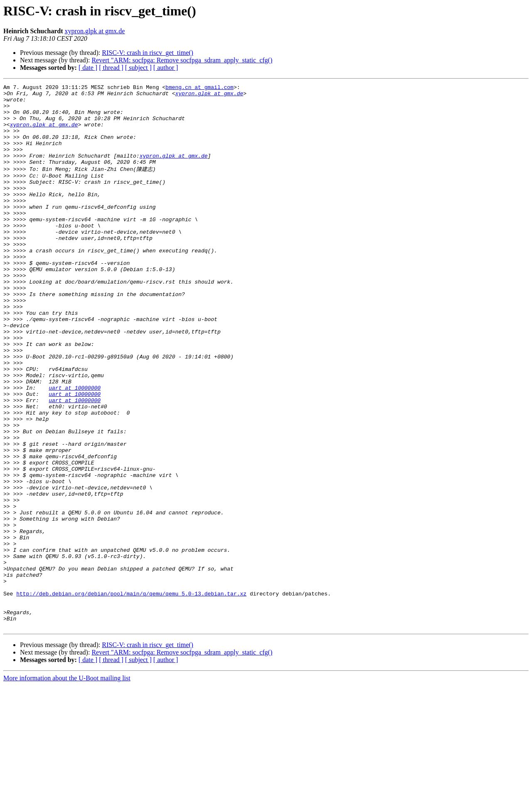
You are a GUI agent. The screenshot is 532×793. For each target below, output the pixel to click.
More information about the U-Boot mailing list (67, 786)
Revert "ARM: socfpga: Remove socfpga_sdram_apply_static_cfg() (182, 60)
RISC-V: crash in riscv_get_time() (148, 53)
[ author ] (166, 68)
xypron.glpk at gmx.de (95, 31)
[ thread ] (111, 68)
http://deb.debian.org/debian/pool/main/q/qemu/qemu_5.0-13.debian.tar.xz (131, 695)
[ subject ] (138, 68)
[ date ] (88, 68)
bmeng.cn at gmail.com (199, 88)
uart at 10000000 (75, 448)
